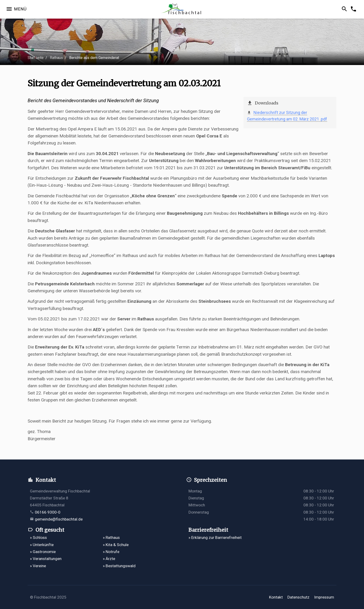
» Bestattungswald (119, 566)
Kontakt (276, 597)
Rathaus (56, 58)
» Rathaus (111, 537)
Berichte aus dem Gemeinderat (94, 58)
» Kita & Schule (116, 545)
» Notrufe (111, 552)
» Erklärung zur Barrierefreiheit (215, 537)
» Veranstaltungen (46, 559)
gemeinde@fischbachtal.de (59, 519)
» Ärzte (109, 559)
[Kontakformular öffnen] (354, 9)
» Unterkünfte (42, 545)
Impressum (324, 597)
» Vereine (38, 566)
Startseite (36, 58)
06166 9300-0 (48, 512)
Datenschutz (298, 597)
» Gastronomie (43, 552)
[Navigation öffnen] (16, 9)
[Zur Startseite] (182, 9)
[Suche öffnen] (345, 9)
